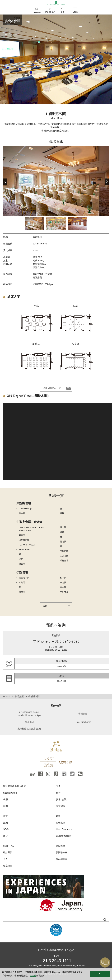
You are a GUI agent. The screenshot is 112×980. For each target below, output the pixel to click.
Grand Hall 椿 (25, 509)
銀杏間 (22, 564)
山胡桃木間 (24, 540)
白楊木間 (64, 551)
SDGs (6, 829)
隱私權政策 (62, 859)
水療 (5, 816)
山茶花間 (64, 556)
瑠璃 (62, 532)
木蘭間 (22, 582)
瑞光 (21, 559)
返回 (45, 606)
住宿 (58, 793)
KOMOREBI (24, 549)
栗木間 (63, 587)
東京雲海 (61, 806)
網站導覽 (61, 846)
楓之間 (63, 527)
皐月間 (63, 582)
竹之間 (63, 542)
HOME (7, 696)
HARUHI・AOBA (27, 545)
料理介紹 (29, 722)
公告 (5, 859)
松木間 (63, 578)
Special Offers (10, 793)
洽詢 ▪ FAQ (9, 846)
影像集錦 (61, 823)
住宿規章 (8, 866)
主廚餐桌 (64, 592)
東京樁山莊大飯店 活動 (29, 729)
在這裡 (33, 976)
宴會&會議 (61, 799)
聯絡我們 (8, 852)
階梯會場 (64, 561)
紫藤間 (22, 535)
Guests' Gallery (64, 836)
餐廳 (5, 799)
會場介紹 (19, 696)
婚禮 (58, 816)
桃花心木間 (24, 578)
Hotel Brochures (83, 722)
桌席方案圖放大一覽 (52, 388)
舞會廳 (22, 513)
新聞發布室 (62, 852)
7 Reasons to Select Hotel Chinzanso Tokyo (29, 714)
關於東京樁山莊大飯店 (14, 786)
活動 (5, 823)
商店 (5, 836)
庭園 (5, 806)
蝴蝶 (62, 513)
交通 (58, 786)
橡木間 (22, 592)
